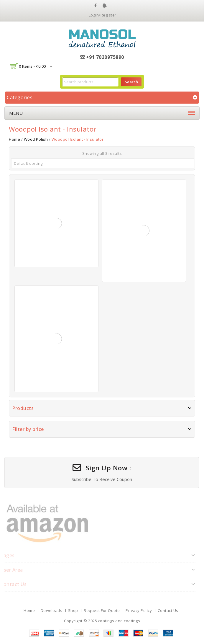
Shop (73, 610)
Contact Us (168, 610)
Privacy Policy (139, 610)
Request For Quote (102, 610)
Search (131, 82)
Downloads (52, 610)
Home (14, 139)
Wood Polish (36, 139)
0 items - (32, 66)
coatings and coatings (119, 621)
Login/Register (103, 15)
